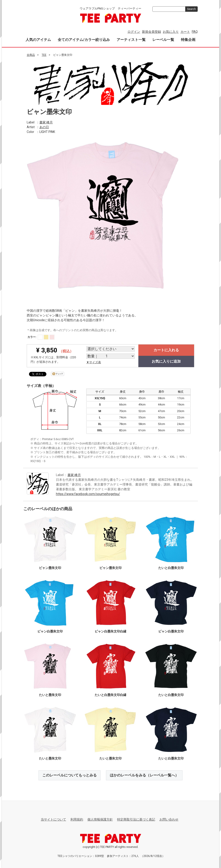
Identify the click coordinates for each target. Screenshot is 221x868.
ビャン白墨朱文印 (50, 631)
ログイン (134, 32)
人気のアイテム (38, 40)
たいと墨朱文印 (50, 695)
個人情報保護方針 (100, 819)
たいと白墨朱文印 (171, 568)
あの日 (44, 127)
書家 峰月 (46, 122)
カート (185, 32)
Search (191, 9)
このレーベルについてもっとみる (70, 775)
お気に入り (171, 32)
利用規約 (77, 819)
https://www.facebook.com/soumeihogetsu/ (88, 494)
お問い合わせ (169, 819)
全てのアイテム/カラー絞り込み (84, 40)
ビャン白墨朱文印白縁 (110, 631)
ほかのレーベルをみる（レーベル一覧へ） (144, 775)
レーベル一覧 (163, 40)
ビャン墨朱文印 (50, 568)
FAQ (195, 32)
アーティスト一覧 (131, 40)
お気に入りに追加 (166, 361)
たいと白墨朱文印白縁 (110, 695)
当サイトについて (53, 819)
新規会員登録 (151, 32)
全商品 (31, 55)
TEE (44, 55)
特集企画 (188, 40)
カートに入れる (166, 350)
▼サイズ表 (94, 362)
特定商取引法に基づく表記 (136, 819)
